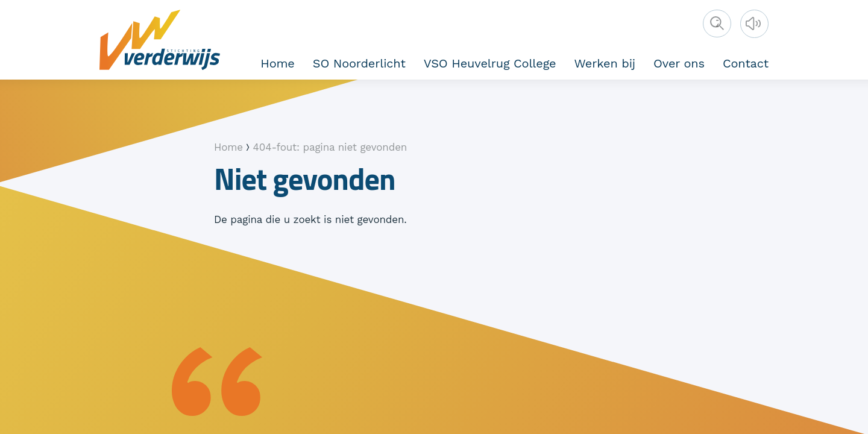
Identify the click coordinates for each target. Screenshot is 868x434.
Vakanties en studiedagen (706, 61)
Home (277, 63)
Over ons (679, 63)
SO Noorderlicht (359, 63)
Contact (746, 63)
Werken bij (605, 63)
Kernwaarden (417, 61)
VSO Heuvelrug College (490, 63)
